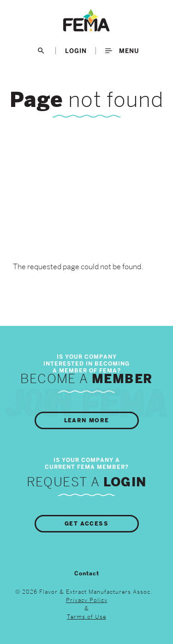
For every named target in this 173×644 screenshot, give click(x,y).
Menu (122, 51)
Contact (87, 573)
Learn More (87, 420)
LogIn (76, 51)
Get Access (86, 524)
